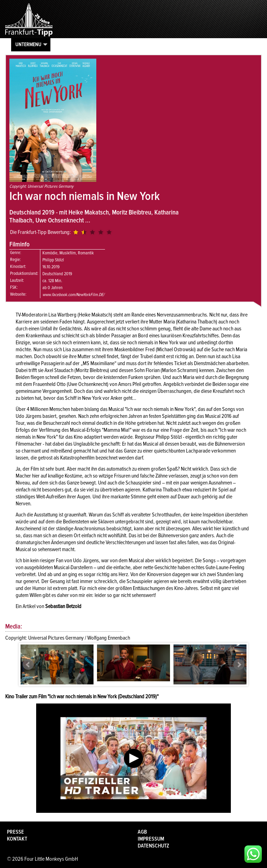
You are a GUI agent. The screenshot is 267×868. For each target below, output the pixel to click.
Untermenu (28, 44)
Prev (28, 665)
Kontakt (17, 839)
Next (239, 665)
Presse (15, 832)
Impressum (151, 839)
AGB (142, 832)
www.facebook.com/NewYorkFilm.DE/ (73, 295)
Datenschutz (153, 846)
